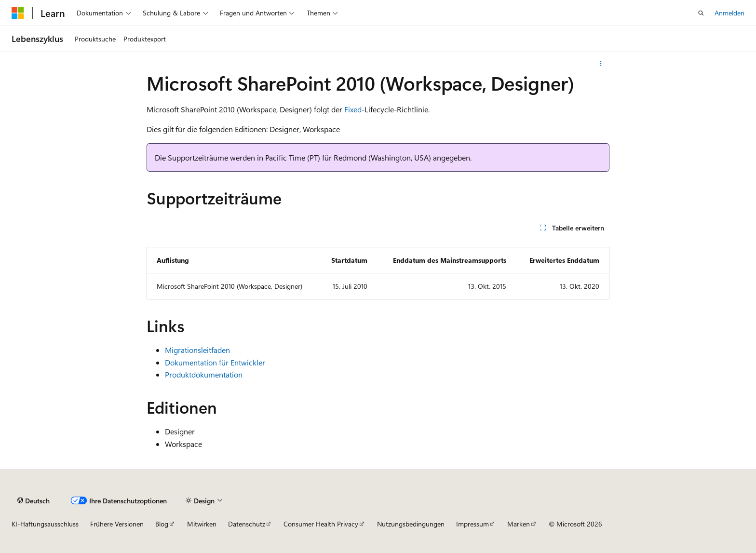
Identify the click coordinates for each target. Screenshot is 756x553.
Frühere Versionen (117, 524)
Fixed (353, 109)
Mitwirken (202, 524)
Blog (162, 524)
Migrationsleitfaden (197, 350)
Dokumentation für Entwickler (215, 362)
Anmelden (729, 13)
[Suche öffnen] (701, 13)
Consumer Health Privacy (321, 524)
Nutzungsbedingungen (411, 524)
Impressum (472, 524)
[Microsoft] (18, 13)
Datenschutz (247, 524)
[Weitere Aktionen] (601, 64)
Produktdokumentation (204, 374)
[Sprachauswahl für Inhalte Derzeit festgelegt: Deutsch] (34, 500)
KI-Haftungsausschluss (45, 524)
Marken (519, 524)
